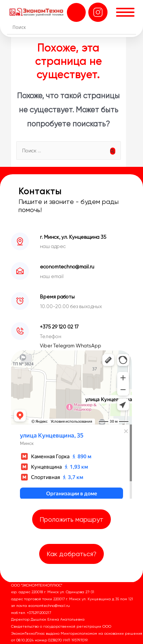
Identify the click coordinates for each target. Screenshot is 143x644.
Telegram (64, 346)
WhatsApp (88, 346)
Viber (47, 346)
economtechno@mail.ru (67, 267)
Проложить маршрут (71, 519)
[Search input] (73, 27)
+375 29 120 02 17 (59, 327)
